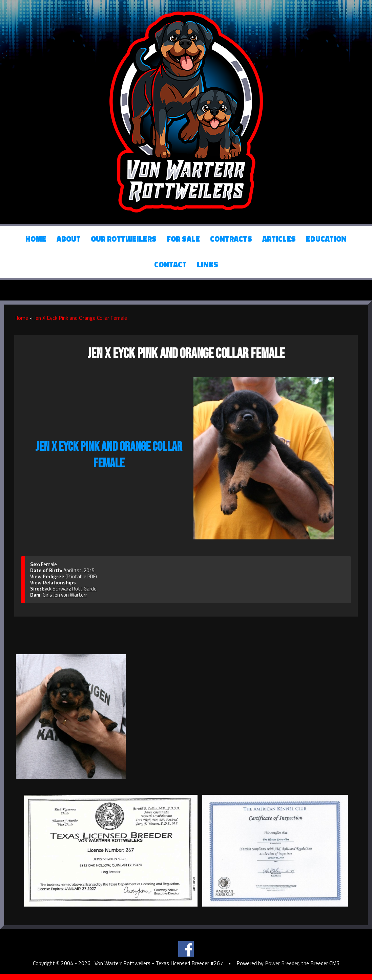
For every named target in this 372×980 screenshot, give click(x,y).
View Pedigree (47, 576)
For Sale (183, 239)
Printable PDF (81, 576)
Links (208, 265)
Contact (170, 265)
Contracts (231, 239)
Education (326, 239)
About (69, 239)
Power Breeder (282, 963)
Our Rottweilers (124, 239)
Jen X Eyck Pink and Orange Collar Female (80, 318)
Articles (279, 239)
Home (36, 239)
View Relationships (53, 583)
